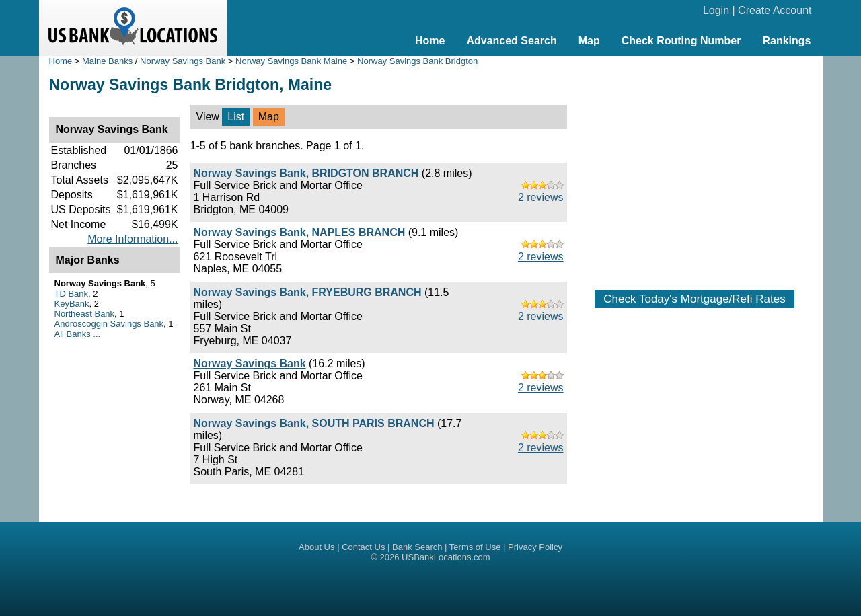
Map (589, 41)
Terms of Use (475, 547)
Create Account (775, 10)
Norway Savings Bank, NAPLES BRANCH (300, 232)
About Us (316, 547)
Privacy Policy (535, 547)
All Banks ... (78, 334)
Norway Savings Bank (183, 61)
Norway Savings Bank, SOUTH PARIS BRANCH (314, 423)
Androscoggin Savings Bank (109, 324)
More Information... (133, 239)
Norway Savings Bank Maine (291, 61)
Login (716, 10)
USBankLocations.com (446, 557)
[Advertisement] (695, 166)
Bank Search (417, 547)
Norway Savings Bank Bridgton (417, 61)
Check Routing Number (681, 41)
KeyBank (72, 304)
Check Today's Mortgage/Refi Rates (694, 299)
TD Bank (72, 294)
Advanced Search (511, 41)
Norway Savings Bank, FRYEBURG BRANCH (308, 292)
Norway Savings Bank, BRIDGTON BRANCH (306, 173)
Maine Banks (107, 61)
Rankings (786, 41)
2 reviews (541, 197)
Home (430, 41)
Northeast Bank (85, 314)
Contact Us (363, 547)
